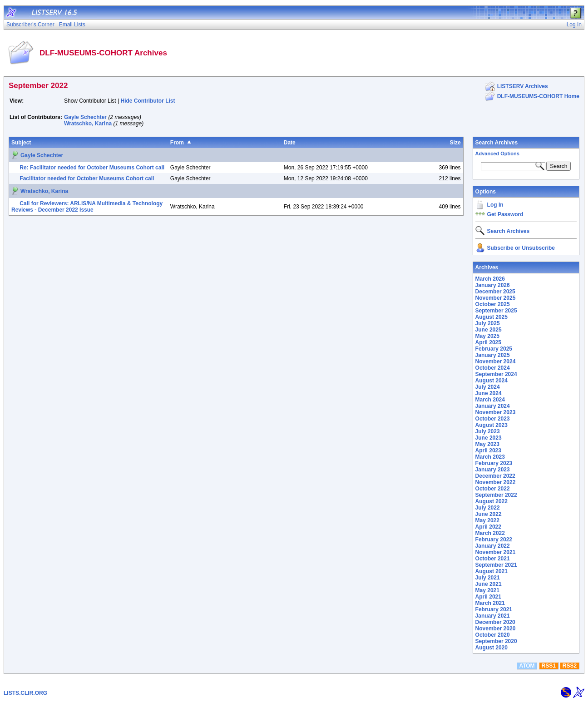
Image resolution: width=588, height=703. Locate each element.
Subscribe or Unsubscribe (521, 248)
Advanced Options (497, 153)
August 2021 (492, 571)
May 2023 (487, 444)
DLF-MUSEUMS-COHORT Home (538, 96)
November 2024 (496, 361)
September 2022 (496, 495)
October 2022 (493, 489)
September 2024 (496, 374)
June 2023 (489, 438)
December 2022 (495, 476)
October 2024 (493, 368)
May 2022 (487, 520)
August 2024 (492, 381)
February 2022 (494, 540)
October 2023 (493, 419)
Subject (21, 143)
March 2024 (490, 400)
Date (290, 143)
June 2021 (489, 584)
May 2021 (487, 590)
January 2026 (493, 285)
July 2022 (488, 508)
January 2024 (493, 406)
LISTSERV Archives (523, 86)
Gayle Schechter (85, 117)
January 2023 (493, 470)
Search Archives (497, 143)
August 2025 (492, 317)
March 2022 (490, 533)
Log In (495, 205)
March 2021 (490, 603)
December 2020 (495, 622)
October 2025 (493, 304)
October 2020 (493, 635)
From (177, 143)
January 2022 (493, 546)
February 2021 (494, 609)
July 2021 (488, 578)
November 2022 (496, 482)
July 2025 (488, 323)
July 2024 (488, 387)
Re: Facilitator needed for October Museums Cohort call (92, 168)
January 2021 (493, 616)
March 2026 (490, 279)
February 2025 (494, 349)
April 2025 (488, 342)
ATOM (527, 666)
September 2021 (496, 565)
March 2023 (490, 457)
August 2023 (492, 425)
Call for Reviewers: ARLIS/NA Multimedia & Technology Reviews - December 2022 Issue (87, 207)
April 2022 (488, 527)
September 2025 (496, 311)
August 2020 (492, 648)
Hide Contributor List (148, 101)
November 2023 (496, 412)
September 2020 (496, 641)
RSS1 (549, 666)
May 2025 (487, 336)
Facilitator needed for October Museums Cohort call (87, 178)
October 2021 (493, 559)
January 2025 (493, 355)
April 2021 (488, 597)
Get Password (505, 214)
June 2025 (489, 330)
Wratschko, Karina (88, 124)
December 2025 (495, 292)
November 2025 (496, 298)
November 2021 (496, 552)
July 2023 (488, 431)
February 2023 (494, 463)
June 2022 (489, 514)
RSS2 (570, 666)
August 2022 (492, 501)
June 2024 (489, 393)
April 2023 (488, 451)
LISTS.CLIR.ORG (25, 693)
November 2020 (496, 629)
